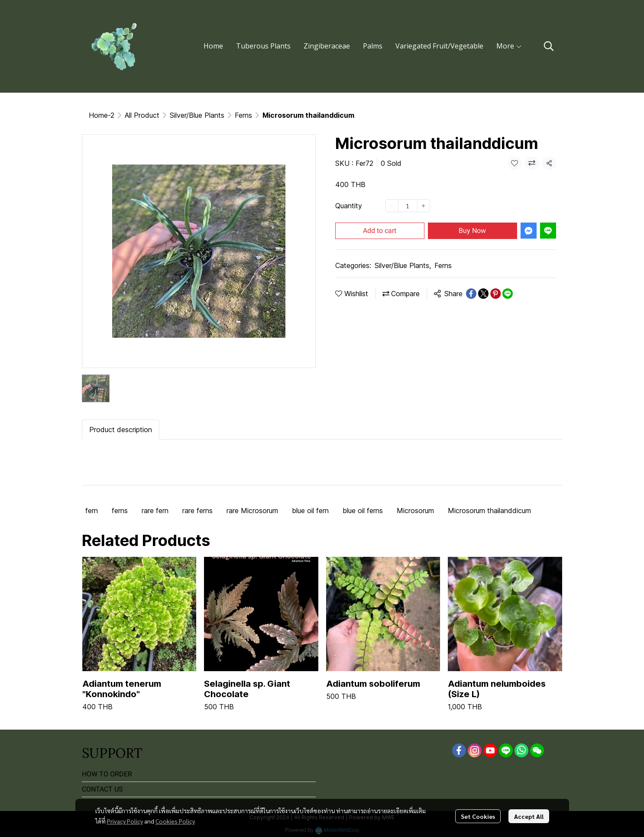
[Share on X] (483, 294)
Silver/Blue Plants (197, 115)
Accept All (529, 816)
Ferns (243, 115)
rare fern (155, 511)
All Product (142, 115)
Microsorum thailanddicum (489, 511)
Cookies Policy (175, 821)
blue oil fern (310, 511)
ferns (120, 511)
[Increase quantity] (424, 206)
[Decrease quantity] (392, 206)
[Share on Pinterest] (495, 294)
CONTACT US (102, 789)
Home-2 (102, 115)
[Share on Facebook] (471, 294)
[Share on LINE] (508, 294)
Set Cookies (478, 816)
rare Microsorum (252, 511)
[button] (549, 46)
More (509, 46)
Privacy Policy (125, 821)
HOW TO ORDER (107, 774)
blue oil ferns (363, 511)
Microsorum (415, 511)
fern (92, 511)
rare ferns (197, 511)
